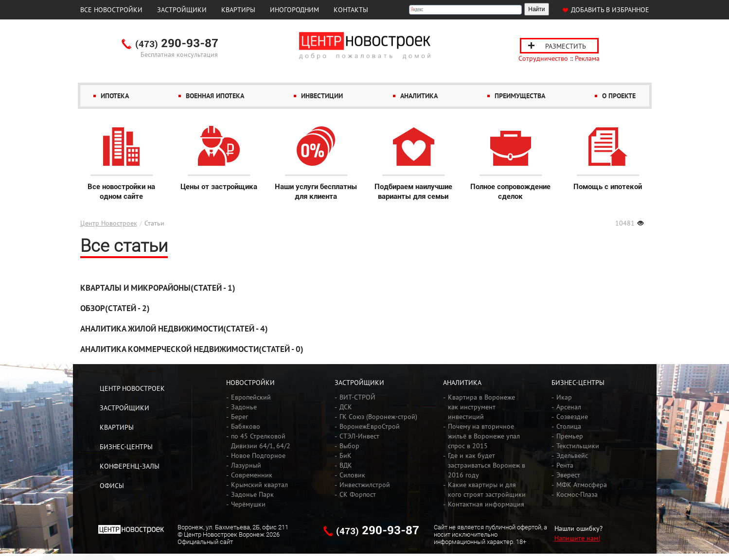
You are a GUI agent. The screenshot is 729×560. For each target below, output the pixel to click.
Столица (569, 426)
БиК (346, 455)
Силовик (352, 475)
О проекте (619, 96)
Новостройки (250, 383)
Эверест (568, 475)
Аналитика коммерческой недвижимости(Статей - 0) (192, 349)
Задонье (244, 407)
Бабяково (246, 426)
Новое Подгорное (258, 455)
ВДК (346, 465)
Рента (565, 465)
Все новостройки (111, 10)
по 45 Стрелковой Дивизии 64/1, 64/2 (261, 441)
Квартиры (238, 10)
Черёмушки (248, 504)
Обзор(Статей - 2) (115, 308)
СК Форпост (358, 494)
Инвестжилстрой (365, 485)
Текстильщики (578, 446)
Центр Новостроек (109, 223)
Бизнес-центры (126, 447)
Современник (252, 475)
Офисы (112, 486)
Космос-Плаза (577, 494)
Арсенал (569, 407)
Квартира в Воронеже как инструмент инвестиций (481, 407)
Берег (240, 417)
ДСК (346, 407)
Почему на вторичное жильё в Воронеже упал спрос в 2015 (484, 436)
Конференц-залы (130, 466)
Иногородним (294, 10)
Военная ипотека (215, 96)
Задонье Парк (252, 494)
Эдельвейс (572, 455)
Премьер (570, 436)
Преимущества (520, 96)
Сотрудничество (543, 58)
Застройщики (182, 10)
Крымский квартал (259, 485)
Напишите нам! (577, 538)
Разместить (566, 46)
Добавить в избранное (610, 10)
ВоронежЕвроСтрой (370, 426)
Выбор (349, 446)
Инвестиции (322, 96)
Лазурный (246, 465)
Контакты (351, 10)
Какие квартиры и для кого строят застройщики (487, 490)
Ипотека (115, 96)
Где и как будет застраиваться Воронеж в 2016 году (487, 465)
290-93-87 (177, 44)
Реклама (587, 58)
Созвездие (572, 417)
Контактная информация (486, 504)
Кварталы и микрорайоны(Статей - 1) (158, 288)
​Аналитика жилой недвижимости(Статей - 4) (174, 329)
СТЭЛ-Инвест (359, 436)
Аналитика (419, 96)
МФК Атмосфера (582, 485)
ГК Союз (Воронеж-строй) (378, 417)
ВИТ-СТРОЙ (357, 397)
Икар (564, 397)
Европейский (251, 397)
